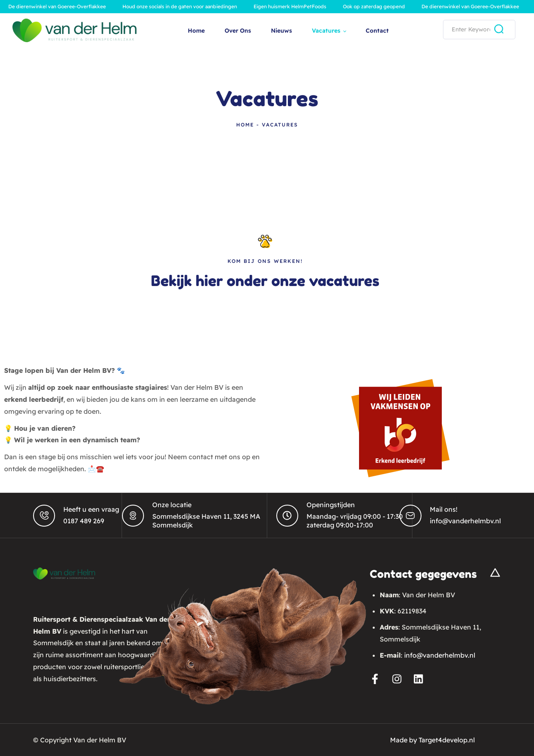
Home (245, 125)
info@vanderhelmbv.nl (465, 521)
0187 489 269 (84, 521)
